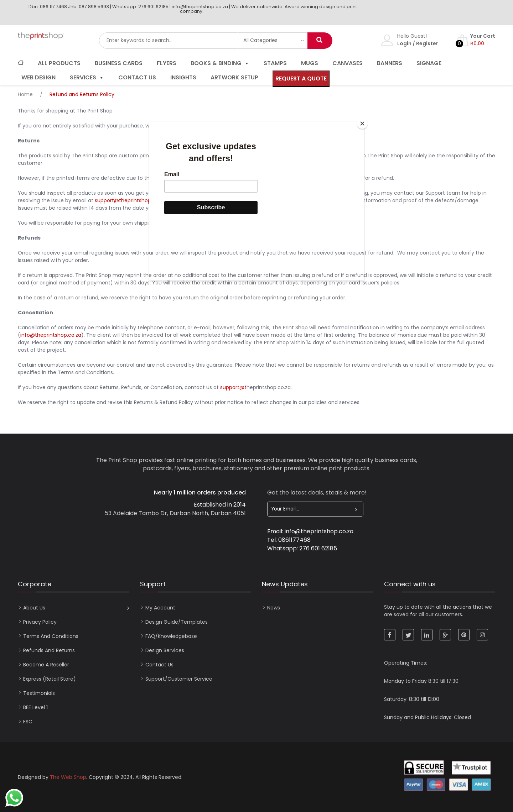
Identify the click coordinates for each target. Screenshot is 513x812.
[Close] (362, 124)
